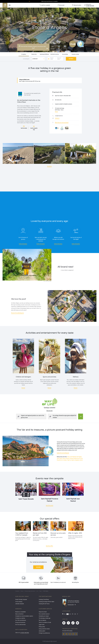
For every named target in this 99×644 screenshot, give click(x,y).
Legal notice (42, 625)
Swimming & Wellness (44, 54)
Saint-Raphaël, (73, 457)
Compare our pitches (20, 618)
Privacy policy (42, 627)
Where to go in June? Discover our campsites (50, 1)
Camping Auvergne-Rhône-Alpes (46, 602)
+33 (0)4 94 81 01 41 (59, 116)
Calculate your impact (44, 616)
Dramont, (68, 458)
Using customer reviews (44, 629)
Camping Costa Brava (44, 600)
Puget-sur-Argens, (71, 460)
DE (75, 614)
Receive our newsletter (21, 612)
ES (70, 614)
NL (65, 614)
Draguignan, (77, 460)
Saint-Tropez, (60, 458)
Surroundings (65, 54)
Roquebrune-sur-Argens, (62, 460)
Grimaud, (72, 458)
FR (73, 614)
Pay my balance (42, 620)
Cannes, (64, 458)
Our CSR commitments (21, 620)
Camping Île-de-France (44, 604)
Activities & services (55, 54)
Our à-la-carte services (20, 625)
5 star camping (19, 602)
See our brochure (19, 614)
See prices (71, 59)
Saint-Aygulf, (79, 457)
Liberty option (42, 631)
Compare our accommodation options (24, 616)
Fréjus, (69, 457)
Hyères (81, 460)
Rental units (34, 54)
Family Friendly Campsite (21, 600)
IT (78, 614)
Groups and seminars (20, 622)
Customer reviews (75, 54)
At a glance (24, 54)
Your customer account (44, 614)
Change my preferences (44, 633)
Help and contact (43, 612)
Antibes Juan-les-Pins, (78, 458)
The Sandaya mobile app (45, 618)
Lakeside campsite (20, 604)
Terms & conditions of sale (45, 622)
